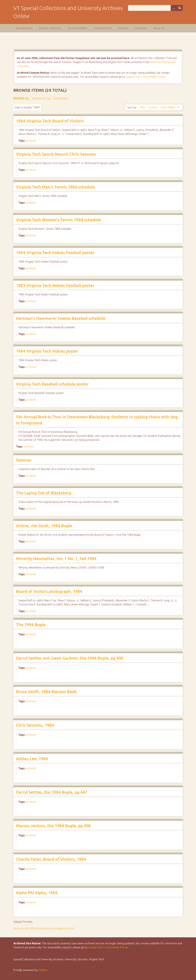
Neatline (123, 28)
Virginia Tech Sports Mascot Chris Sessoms (56, 154)
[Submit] (180, 8)
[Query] (155, 8)
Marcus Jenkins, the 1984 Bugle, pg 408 (53, 826)
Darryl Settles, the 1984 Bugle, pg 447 (52, 792)
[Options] (174, 8)
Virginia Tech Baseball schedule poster (52, 384)
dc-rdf (30, 928)
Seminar (24, 460)
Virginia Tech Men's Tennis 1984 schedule (55, 187)
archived (31, 141)
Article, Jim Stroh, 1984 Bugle (44, 526)
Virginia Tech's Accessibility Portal (145, 77)
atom (16, 928)
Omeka (43, 970)
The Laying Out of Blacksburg (44, 493)
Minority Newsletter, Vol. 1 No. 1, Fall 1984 (56, 559)
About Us (159, 28)
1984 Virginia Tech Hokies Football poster (55, 253)
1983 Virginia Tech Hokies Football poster (55, 286)
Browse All (22, 98)
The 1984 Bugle (31, 625)
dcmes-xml (41, 928)
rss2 (72, 928)
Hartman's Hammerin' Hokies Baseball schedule (61, 318)
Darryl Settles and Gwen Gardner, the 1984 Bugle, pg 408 (70, 658)
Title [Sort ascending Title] (143, 107)
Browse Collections (50, 28)
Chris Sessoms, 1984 (35, 725)
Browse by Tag (41, 98)
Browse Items (24, 28)
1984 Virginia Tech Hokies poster (47, 351)
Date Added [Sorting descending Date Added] (168, 107)
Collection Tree (103, 28)
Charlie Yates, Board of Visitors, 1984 (51, 859)
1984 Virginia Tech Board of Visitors (50, 121)
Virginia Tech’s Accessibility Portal (108, 947)
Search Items (61, 98)
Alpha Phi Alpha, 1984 (37, 893)
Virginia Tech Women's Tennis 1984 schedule (58, 220)
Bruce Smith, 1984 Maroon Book (46, 692)
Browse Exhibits (78, 28)
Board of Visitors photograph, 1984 (49, 591)
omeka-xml (62, 928)
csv (23, 928)
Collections (141, 28)
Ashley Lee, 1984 (32, 759)
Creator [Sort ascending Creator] (153, 107)
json (51, 928)
